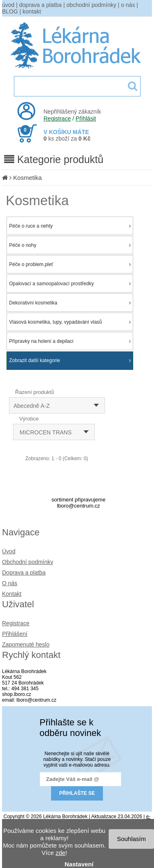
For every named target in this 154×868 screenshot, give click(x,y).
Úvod (9, 551)
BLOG (10, 11)
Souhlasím (131, 839)
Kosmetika (27, 178)
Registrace (57, 119)
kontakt (32, 11)
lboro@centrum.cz (78, 506)
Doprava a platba (24, 573)
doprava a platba (40, 5)
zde (60, 853)
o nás (128, 5)
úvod (8, 5)
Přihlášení (15, 634)
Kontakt (12, 594)
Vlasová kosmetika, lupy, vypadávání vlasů (70, 322)
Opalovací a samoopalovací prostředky (70, 284)
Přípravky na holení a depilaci (70, 341)
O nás (10, 583)
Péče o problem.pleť (70, 264)
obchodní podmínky (92, 5)
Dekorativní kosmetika (70, 303)
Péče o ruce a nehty (70, 226)
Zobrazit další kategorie (70, 360)
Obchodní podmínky (28, 562)
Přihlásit (86, 119)
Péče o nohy (70, 245)
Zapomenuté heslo (26, 644)
